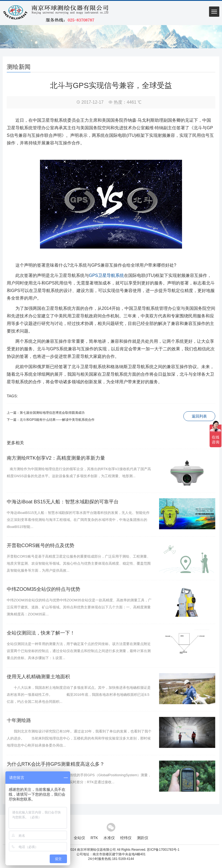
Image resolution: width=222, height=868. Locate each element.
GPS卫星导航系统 (106, 275)
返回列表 (199, 416)
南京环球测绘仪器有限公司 (96, 850)
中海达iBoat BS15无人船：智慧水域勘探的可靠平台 (63, 502)
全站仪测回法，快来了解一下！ (41, 633)
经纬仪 (126, 838)
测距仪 (143, 838)
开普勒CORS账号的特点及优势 (41, 545)
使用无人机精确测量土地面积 (38, 677)
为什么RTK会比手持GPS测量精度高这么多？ (56, 764)
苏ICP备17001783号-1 (163, 850)
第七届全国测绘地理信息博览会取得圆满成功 (52, 413)
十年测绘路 (19, 720)
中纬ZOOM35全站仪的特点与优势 (43, 589)
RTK (94, 838)
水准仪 (109, 838)
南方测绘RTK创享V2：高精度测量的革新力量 (56, 458)
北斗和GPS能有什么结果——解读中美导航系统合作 (57, 420)
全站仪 (79, 838)
